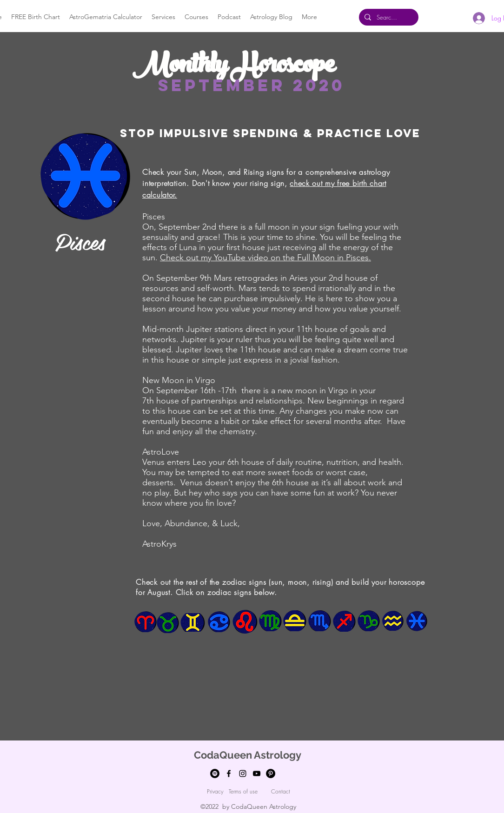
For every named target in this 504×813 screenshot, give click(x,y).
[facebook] (229, 773)
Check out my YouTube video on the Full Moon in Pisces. (265, 258)
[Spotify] (215, 773)
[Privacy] (215, 792)
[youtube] (257, 773)
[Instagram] (243, 773)
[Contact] (280, 792)
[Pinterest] (271, 773)
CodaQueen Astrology (248, 755)
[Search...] (388, 17)
